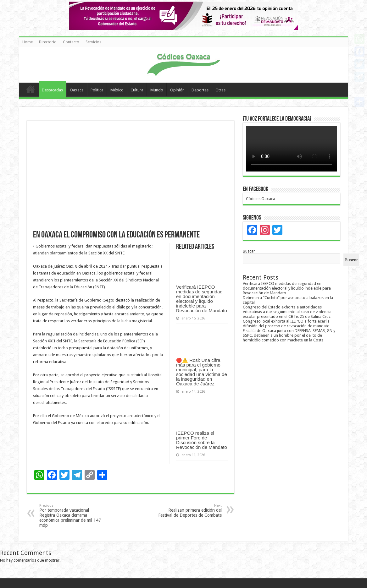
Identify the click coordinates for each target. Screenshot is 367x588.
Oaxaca (77, 90)
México (117, 90)
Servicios (93, 42)
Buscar (249, 251)
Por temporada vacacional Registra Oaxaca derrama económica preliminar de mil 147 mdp (72, 516)
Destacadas (52, 90)
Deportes (200, 90)
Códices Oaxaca (261, 199)
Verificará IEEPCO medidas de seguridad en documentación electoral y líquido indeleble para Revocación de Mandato (202, 299)
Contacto (71, 42)
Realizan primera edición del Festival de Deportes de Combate (189, 511)
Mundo (157, 90)
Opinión (177, 90)
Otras (220, 90)
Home (28, 42)
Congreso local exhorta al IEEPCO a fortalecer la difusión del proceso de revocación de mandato (286, 324)
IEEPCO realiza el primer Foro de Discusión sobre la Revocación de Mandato (202, 440)
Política (97, 90)
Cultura (137, 90)
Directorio (48, 42)
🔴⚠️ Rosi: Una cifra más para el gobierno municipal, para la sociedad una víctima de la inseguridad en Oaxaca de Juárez (202, 372)
